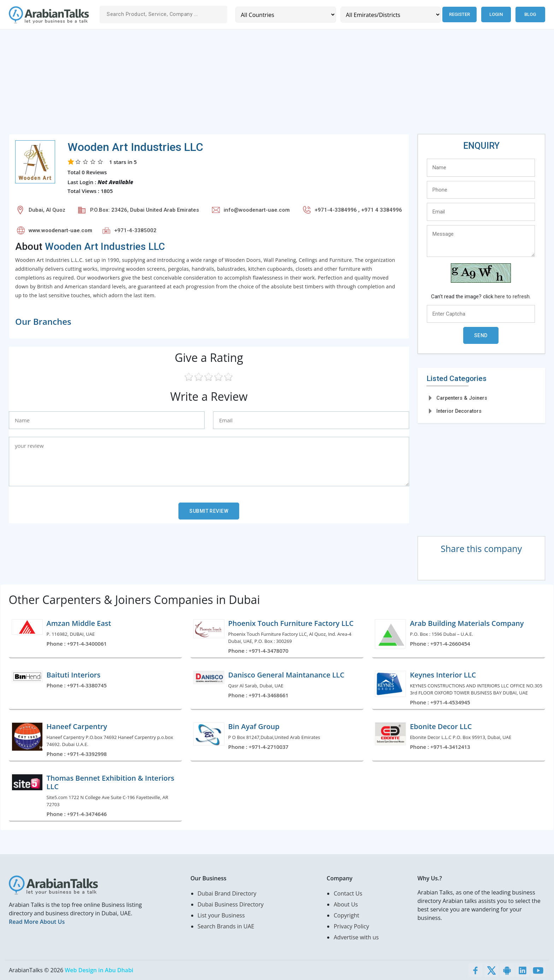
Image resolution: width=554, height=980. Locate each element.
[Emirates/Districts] (390, 15)
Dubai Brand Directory (227, 893)
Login (496, 14)
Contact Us (348, 893)
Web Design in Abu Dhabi (99, 970)
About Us (346, 904)
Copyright (346, 915)
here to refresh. (513, 297)
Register (459, 14)
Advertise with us (356, 937)
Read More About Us (37, 922)
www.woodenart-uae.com (60, 230)
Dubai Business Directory (231, 904)
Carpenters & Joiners (462, 398)
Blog (530, 14)
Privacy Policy (351, 926)
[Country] (285, 15)
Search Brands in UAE (226, 926)
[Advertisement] (221, 84)
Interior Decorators (459, 411)
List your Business (221, 915)
